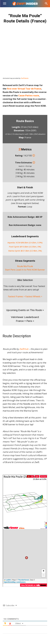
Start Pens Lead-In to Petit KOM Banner (25, 270)
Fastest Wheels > (34, 296)
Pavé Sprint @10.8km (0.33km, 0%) (25, 247)
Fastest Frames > (16, 296)
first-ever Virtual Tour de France (24, 89)
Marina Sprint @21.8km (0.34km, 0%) (25, 251)
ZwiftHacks (25, 78)
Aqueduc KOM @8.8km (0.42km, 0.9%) (25, 243)
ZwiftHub (24, 349)
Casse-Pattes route (29, 96)
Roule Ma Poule (25, 266)
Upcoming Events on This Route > (25, 310)
